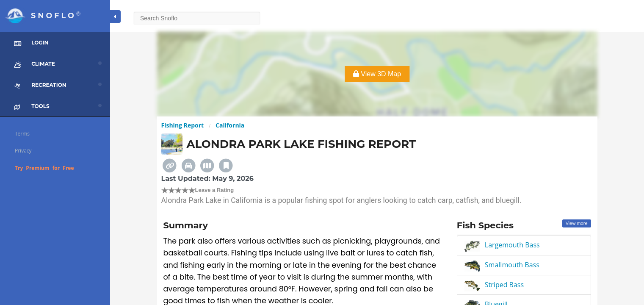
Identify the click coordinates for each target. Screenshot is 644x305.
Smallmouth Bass (512, 265)
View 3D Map (377, 74)
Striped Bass (504, 285)
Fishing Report (183, 125)
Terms (22, 134)
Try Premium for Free (44, 168)
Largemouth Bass (512, 245)
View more (577, 223)
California (230, 125)
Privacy (23, 151)
